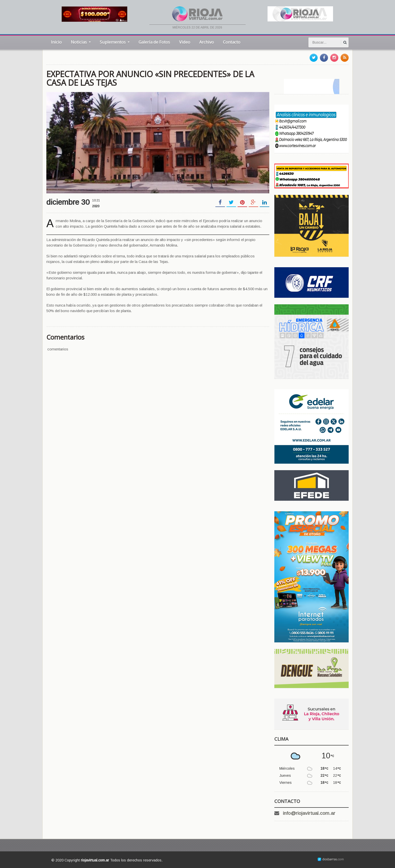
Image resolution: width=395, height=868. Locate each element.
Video (185, 42)
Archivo (207, 42)
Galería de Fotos (154, 42)
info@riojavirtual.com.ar (309, 813)
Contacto (232, 42)
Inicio (56, 42)
